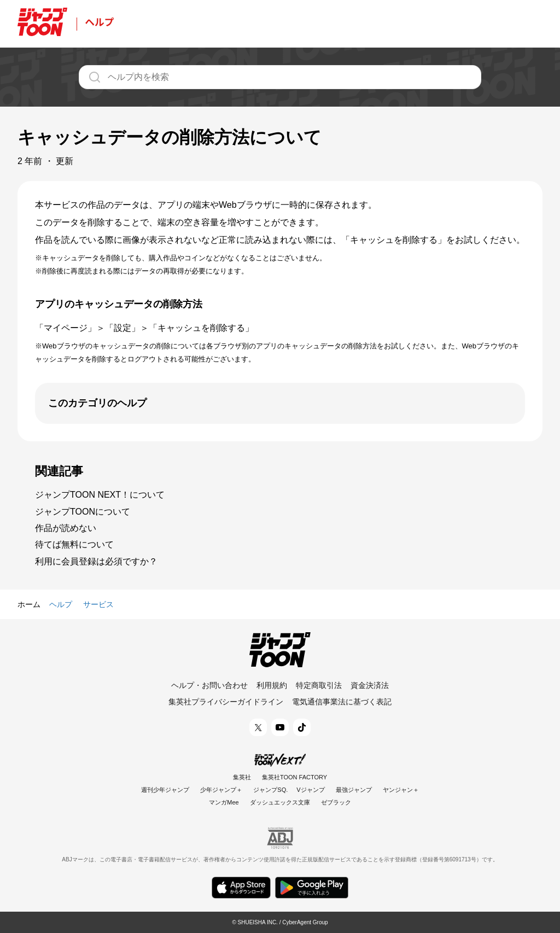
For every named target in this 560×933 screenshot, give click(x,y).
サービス (98, 604)
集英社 (242, 777)
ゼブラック (336, 802)
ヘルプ (61, 604)
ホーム (29, 604)
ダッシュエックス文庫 (280, 802)
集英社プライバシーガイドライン (226, 702)
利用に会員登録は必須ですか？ (96, 561)
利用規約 (272, 685)
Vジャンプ (310, 790)
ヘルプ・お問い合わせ (209, 685)
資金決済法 (370, 685)
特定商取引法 (319, 685)
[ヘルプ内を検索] (280, 77)
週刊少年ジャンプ (165, 790)
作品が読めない (66, 528)
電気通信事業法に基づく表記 (342, 702)
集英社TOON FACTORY (294, 777)
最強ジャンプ (354, 790)
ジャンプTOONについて (83, 512)
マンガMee (224, 802)
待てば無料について (74, 544)
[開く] (280, 403)
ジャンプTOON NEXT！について (100, 495)
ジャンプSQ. (270, 790)
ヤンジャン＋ (401, 790)
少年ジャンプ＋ (221, 790)
